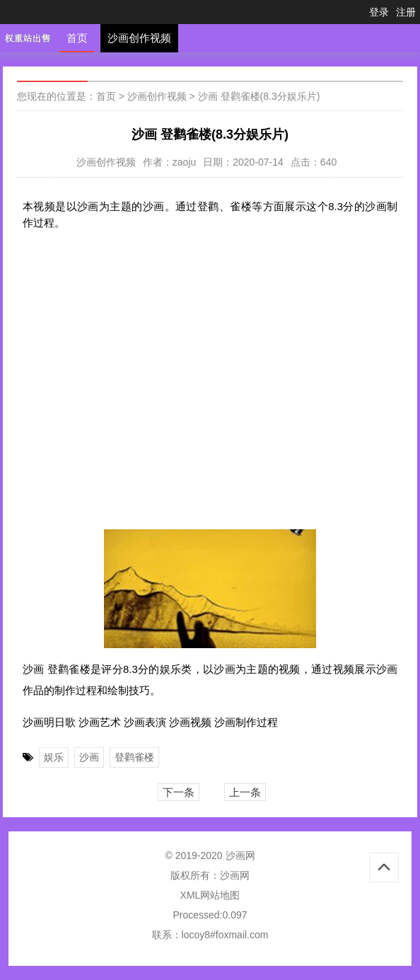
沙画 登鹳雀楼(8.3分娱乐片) (259, 96)
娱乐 (54, 757)
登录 (379, 12)
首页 (77, 38)
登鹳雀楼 (134, 757)
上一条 (245, 792)
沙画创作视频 (139, 38)
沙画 (89, 757)
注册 (406, 12)
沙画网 (235, 875)
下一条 (179, 792)
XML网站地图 (210, 895)
